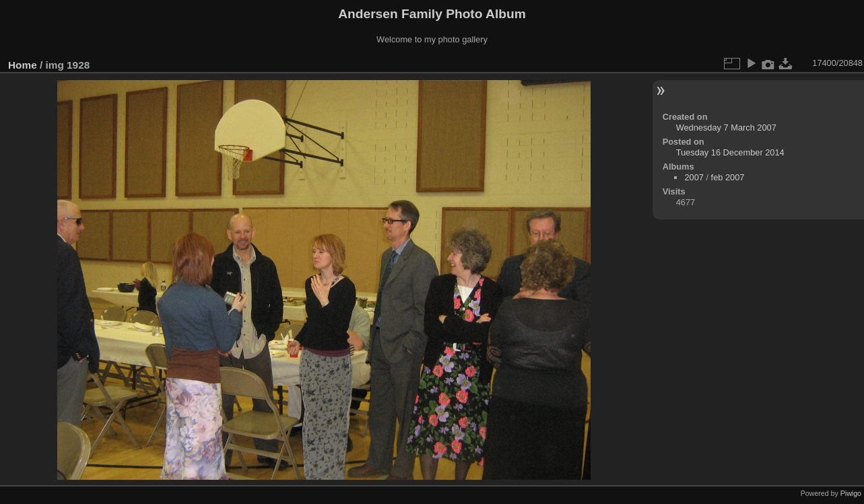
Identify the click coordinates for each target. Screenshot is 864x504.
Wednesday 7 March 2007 (726, 128)
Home (23, 65)
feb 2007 (728, 177)
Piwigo (851, 493)
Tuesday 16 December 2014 (730, 152)
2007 (694, 177)
